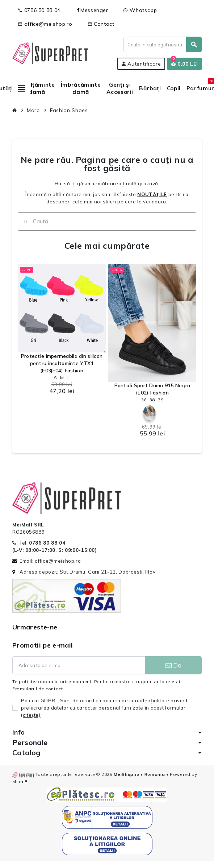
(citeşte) (31, 715)
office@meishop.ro (45, 24)
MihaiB (20, 782)
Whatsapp (140, 10)
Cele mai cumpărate (107, 246)
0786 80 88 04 (39, 10)
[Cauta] (162, 44)
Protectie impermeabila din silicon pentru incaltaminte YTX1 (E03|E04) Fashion (62, 363)
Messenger (92, 10)
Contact (101, 24)
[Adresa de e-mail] (79, 665)
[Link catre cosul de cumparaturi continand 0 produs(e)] (184, 64)
